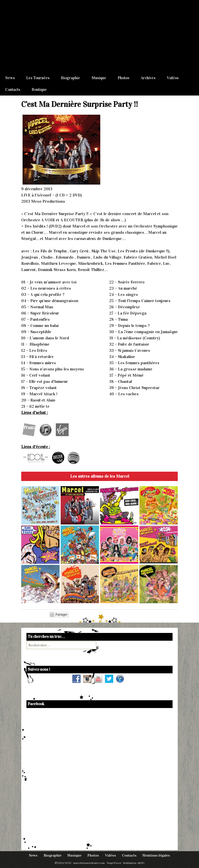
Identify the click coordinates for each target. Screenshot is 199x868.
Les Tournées (38, 78)
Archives (148, 78)
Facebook (36, 704)
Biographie (70, 78)
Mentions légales (156, 855)
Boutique (39, 90)
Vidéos (173, 78)
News (10, 78)
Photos (123, 78)
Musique (99, 78)
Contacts (13, 90)
